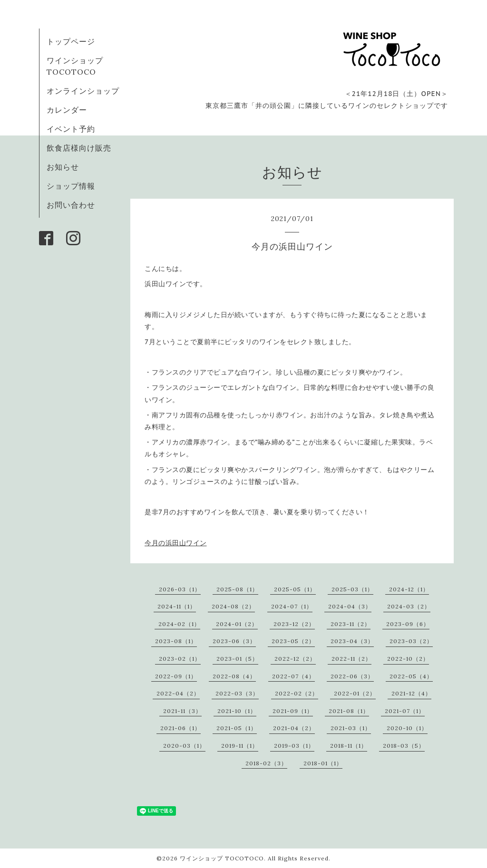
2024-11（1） (177, 606)
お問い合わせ (71, 205)
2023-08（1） (176, 641)
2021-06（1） (180, 728)
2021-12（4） (411, 693)
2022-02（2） (297, 693)
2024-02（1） (179, 624)
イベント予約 (71, 129)
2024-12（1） (409, 589)
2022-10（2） (408, 659)
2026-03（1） (180, 589)
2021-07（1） (405, 711)
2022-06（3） (352, 676)
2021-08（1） (349, 711)
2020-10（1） (407, 728)
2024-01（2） (237, 624)
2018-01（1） (323, 763)
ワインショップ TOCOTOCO (222, 858)
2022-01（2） (355, 693)
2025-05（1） (295, 589)
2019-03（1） (294, 746)
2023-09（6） (408, 624)
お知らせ (63, 167)
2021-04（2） (294, 728)
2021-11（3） (182, 711)
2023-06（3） (234, 641)
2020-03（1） (184, 746)
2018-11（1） (349, 746)
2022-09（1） (176, 676)
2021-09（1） (293, 711)
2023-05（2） (293, 641)
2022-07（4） (293, 676)
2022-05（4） (411, 676)
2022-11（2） (351, 659)
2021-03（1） (351, 728)
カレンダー (67, 110)
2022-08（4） (234, 676)
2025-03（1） (352, 589)
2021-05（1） (237, 728)
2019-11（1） (240, 746)
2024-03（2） (409, 606)
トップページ (71, 41)
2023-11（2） (351, 624)
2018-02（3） (266, 763)
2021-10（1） (237, 711)
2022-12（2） (295, 659)
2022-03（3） (237, 693)
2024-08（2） (233, 606)
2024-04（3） (350, 606)
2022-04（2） (178, 693)
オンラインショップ (83, 91)
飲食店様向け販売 (79, 148)
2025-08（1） (237, 589)
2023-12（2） (294, 624)
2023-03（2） (411, 641)
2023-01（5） (237, 659)
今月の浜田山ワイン (176, 543)
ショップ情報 (71, 186)
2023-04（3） (352, 641)
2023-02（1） (180, 659)
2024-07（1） (292, 606)
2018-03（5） (404, 746)
